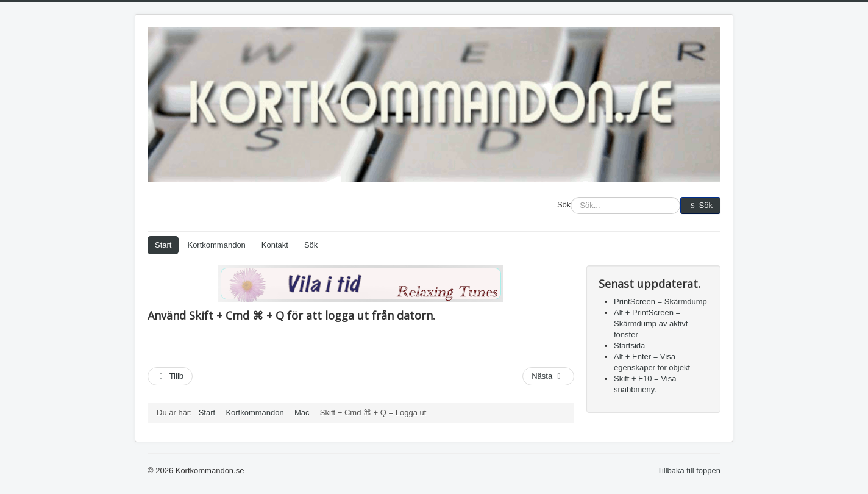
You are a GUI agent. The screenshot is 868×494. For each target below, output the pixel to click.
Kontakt (275, 245)
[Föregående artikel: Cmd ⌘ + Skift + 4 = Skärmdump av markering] (170, 376)
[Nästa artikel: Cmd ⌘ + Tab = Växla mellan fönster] (548, 376)
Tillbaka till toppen (689, 471)
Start (163, 245)
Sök (564, 205)
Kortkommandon (216, 245)
